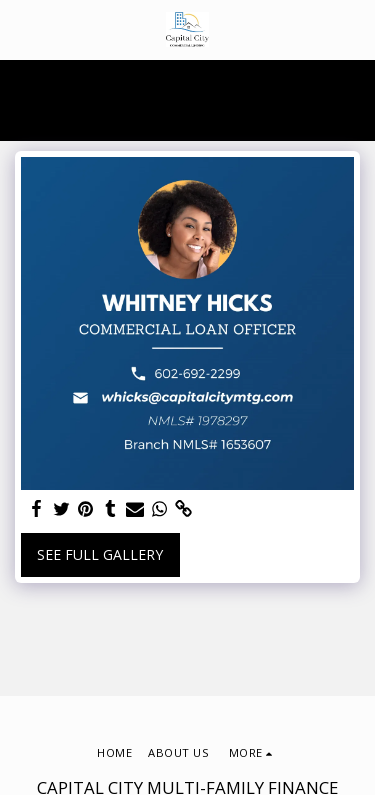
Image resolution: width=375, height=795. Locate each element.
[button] (22, 28)
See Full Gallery (100, 554)
